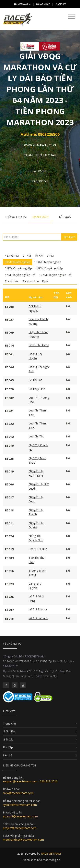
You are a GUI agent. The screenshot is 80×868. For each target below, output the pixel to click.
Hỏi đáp (8, 747)
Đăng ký (61, 4)
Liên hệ (8, 755)
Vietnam (24, 4)
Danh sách (41, 217)
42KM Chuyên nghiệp (49, 268)
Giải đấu (8, 739)
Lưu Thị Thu (36, 436)
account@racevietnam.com (20, 816)
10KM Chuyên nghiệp (48, 262)
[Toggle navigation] (72, 17)
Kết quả (65, 217)
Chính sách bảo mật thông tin (41, 860)
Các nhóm (11, 281)
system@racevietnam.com (20, 805)
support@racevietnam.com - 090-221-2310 (30, 781)
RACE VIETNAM (51, 854)
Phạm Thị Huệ (38, 549)
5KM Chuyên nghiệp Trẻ (20, 275)
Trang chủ (9, 723)
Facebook (40, 181)
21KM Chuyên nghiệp (18, 268)
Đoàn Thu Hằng (39, 345)
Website (40, 171)
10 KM (39, 256)
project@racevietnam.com (20, 828)
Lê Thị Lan (35, 380)
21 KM (27, 256)
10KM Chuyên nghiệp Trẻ (55, 275)
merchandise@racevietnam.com (23, 840)
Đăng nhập (43, 4)
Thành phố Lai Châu (40, 155)
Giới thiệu (9, 731)
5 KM (50, 256)
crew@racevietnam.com (18, 793)
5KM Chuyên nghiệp (18, 262)
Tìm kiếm (69, 237)
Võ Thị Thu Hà (38, 609)
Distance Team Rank (35, 281)
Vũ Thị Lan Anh (38, 618)
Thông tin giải (16, 217)
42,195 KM (12, 256)
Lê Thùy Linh (37, 389)
